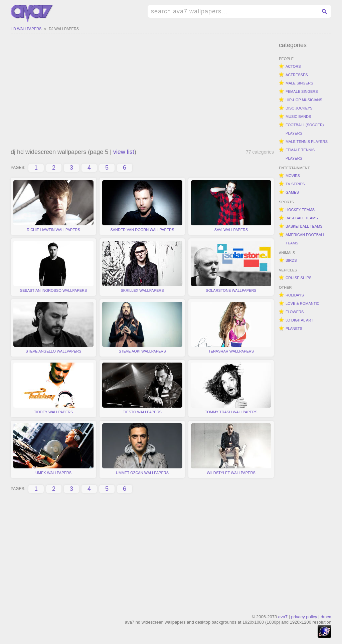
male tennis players (307, 142)
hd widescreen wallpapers (32, 14)
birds (291, 260)
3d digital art (299, 320)
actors (293, 66)
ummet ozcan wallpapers (142, 449)
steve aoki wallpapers (142, 328)
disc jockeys (299, 108)
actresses (297, 75)
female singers (302, 91)
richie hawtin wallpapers (53, 206)
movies (293, 176)
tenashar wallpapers (231, 328)
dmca (326, 617)
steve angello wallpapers (53, 328)
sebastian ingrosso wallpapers (53, 267)
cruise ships (299, 278)
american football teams (305, 239)
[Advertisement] (142, 92)
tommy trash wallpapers (231, 388)
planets (294, 329)
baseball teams (302, 218)
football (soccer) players (305, 129)
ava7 (283, 617)
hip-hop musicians (304, 100)
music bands (298, 117)
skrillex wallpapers (142, 267)
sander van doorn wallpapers (142, 206)
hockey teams (300, 210)
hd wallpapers (26, 29)
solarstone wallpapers (231, 267)
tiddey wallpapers (53, 388)
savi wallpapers (231, 206)
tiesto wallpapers (142, 388)
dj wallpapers (64, 29)
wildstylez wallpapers (231, 449)
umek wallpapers (53, 449)
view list (124, 152)
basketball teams (304, 226)
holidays (295, 295)
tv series (295, 184)
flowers (295, 312)
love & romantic (302, 303)
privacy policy (304, 617)
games (292, 192)
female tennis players (300, 154)
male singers (299, 83)
